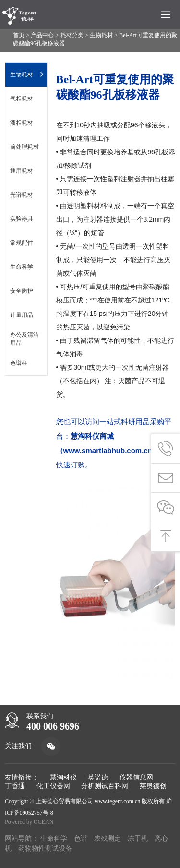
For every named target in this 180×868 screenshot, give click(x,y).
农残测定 (108, 838)
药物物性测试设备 (45, 849)
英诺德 (98, 777)
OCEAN (43, 822)
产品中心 (42, 35)
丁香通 (15, 786)
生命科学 (54, 838)
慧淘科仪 (63, 777)
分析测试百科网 (105, 786)
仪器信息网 (136, 777)
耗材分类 (72, 35)
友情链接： (22, 777)
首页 (19, 35)
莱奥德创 (153, 786)
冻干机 (138, 838)
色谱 (81, 838)
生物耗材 (101, 35)
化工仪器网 (53, 786)
